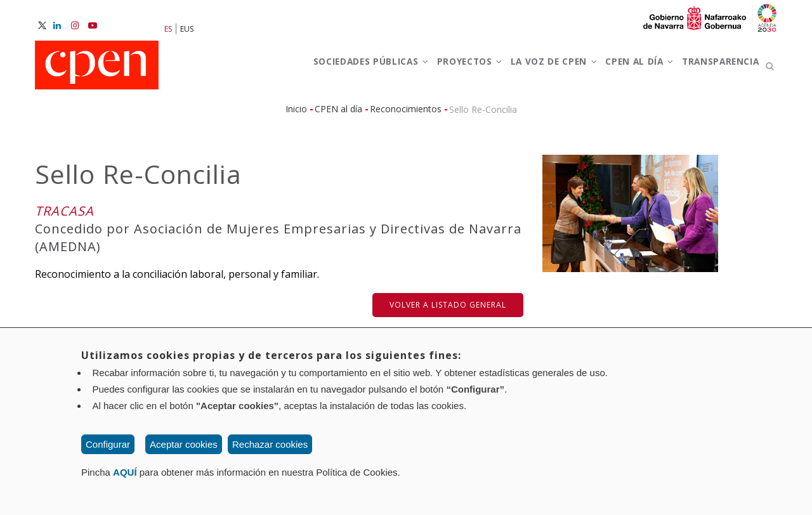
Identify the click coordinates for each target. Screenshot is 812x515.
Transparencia (715, 69)
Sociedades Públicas (328, 69)
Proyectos (436, 69)
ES (168, 29)
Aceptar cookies (184, 444)
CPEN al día (625, 69)
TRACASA (64, 217)
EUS (187, 29)
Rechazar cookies (270, 444)
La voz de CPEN (529, 69)
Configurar (108, 444)
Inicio (296, 114)
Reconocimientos (406, 114)
